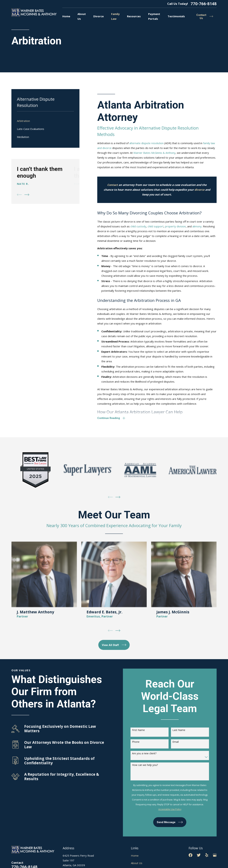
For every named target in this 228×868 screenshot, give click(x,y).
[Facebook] (191, 855)
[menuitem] (46, 121)
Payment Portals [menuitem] (154, 16)
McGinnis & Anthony (163, 153)
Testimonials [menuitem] (176, 16)
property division (175, 226)
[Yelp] (207, 855)
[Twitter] (199, 855)
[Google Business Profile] (215, 855)
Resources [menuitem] (134, 16)
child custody (138, 226)
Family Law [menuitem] (115, 16)
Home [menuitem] (66, 16)
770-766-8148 (204, 4)
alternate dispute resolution (146, 143)
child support (156, 226)
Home (135, 856)
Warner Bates (142, 153)
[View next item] (27, 195)
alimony (197, 226)
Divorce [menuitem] (99, 16)
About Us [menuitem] (82, 16)
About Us (137, 863)
